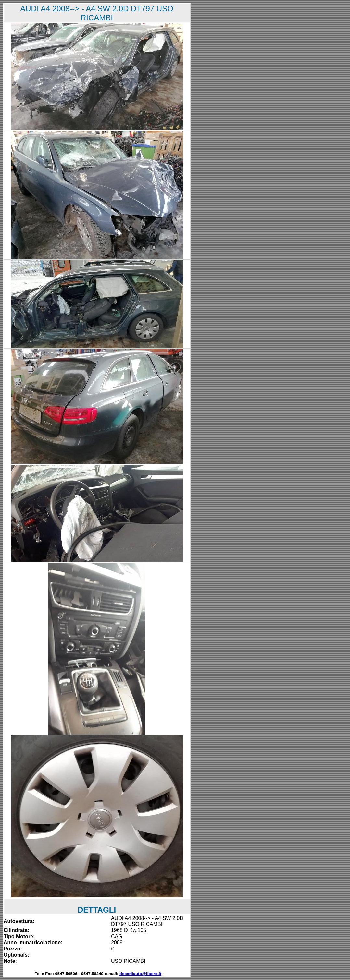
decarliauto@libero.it (140, 974)
